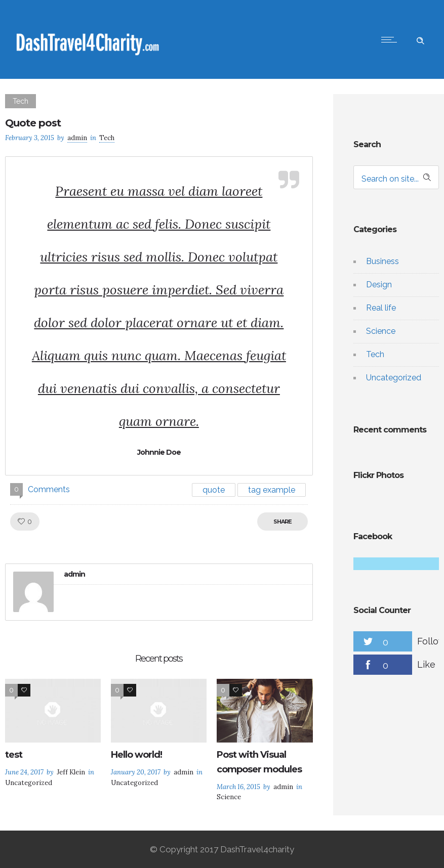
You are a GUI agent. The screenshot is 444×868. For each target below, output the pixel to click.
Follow (431, 641)
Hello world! (136, 755)
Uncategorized (394, 378)
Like (426, 664)
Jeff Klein (71, 772)
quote (214, 490)
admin (77, 138)
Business (382, 261)
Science (381, 331)
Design (379, 285)
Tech (375, 354)
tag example (272, 490)
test (14, 755)
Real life (381, 308)
